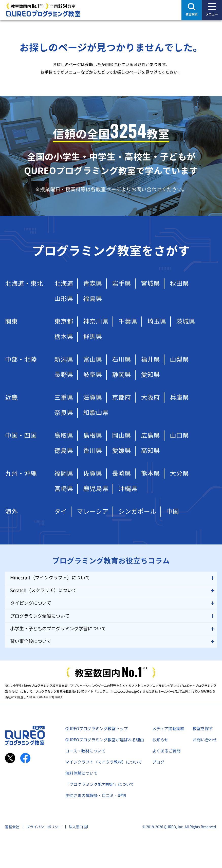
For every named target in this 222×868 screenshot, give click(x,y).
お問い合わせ (205, 740)
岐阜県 (93, 375)
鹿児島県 (96, 489)
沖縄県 (128, 489)
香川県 (93, 451)
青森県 (93, 283)
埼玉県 (157, 321)
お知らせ (160, 740)
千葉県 (128, 321)
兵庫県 (179, 397)
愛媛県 (122, 451)
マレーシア (93, 511)
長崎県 (122, 473)
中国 (173, 511)
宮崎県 (64, 489)
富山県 (93, 359)
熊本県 (150, 473)
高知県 (150, 451)
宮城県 (150, 283)
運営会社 (12, 827)
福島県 (93, 299)
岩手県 (122, 283)
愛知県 (150, 375)
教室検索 (192, 14)
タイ (61, 511)
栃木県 (64, 337)
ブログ (158, 762)
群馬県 (93, 337)
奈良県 (64, 413)
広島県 (150, 435)
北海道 (64, 283)
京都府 (122, 397)
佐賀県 (93, 473)
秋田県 (179, 283)
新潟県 (64, 359)
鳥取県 (64, 435)
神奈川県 (96, 321)
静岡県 (122, 375)
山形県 (64, 299)
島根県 (93, 435)
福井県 (150, 359)
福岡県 (64, 473)
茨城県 (186, 321)
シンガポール (137, 511)
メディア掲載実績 (168, 728)
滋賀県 (93, 397)
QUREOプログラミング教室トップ (96, 728)
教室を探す (203, 728)
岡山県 (122, 435)
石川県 (122, 359)
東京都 (64, 321)
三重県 (64, 397)
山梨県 (179, 359)
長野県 (64, 375)
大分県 (179, 473)
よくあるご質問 (166, 751)
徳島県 (64, 451)
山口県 (179, 435)
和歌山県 (96, 413)
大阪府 (150, 397)
